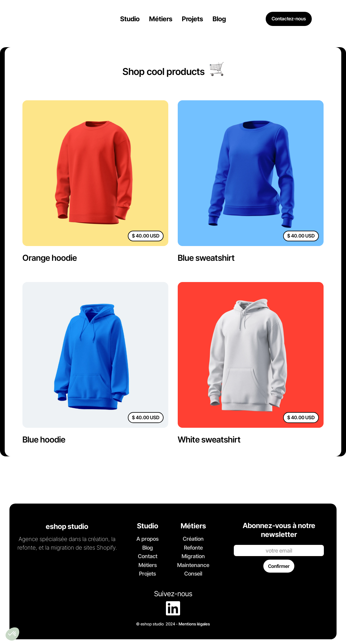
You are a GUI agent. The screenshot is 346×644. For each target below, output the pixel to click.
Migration (193, 556)
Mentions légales (194, 624)
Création (193, 539)
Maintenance (193, 565)
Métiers (148, 565)
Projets (147, 573)
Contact (148, 556)
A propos (147, 539)
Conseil (193, 573)
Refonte (193, 548)
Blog (148, 548)
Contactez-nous (289, 19)
